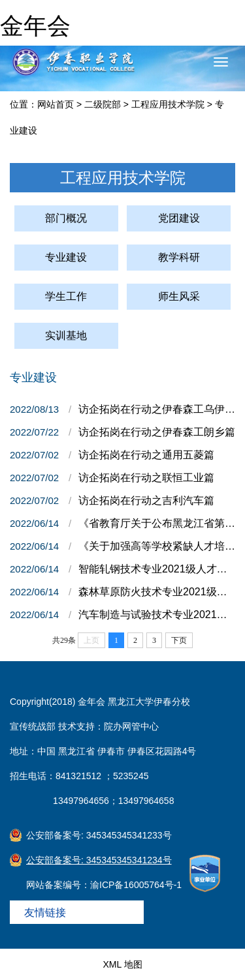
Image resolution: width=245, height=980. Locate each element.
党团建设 (179, 218)
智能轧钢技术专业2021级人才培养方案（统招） (157, 569)
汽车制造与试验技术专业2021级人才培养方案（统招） (157, 615)
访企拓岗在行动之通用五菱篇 (146, 455)
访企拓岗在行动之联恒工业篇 (146, 478)
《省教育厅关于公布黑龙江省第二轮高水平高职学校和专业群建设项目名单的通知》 (157, 523)
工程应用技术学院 (168, 104)
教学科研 (179, 257)
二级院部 (103, 104)
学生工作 (66, 296)
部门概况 (66, 218)
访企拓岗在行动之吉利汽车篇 (146, 500)
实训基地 (66, 335)
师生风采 (179, 296)
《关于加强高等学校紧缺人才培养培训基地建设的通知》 (157, 546)
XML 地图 (122, 964)
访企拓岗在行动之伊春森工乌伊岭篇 (157, 409)
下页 (179, 640)
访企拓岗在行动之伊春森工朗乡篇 (157, 432)
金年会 (35, 26)
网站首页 (56, 104)
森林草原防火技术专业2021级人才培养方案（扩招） (157, 592)
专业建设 (66, 257)
